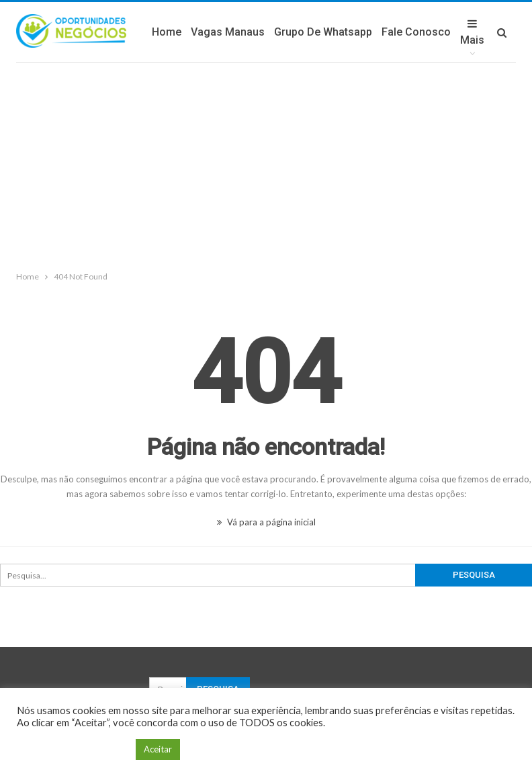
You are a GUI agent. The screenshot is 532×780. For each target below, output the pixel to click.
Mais (472, 32)
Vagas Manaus (228, 32)
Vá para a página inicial (266, 522)
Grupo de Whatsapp (323, 32)
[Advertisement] (266, 164)
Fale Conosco (416, 32)
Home (167, 32)
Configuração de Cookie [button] (73, 749)
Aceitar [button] (158, 749)
